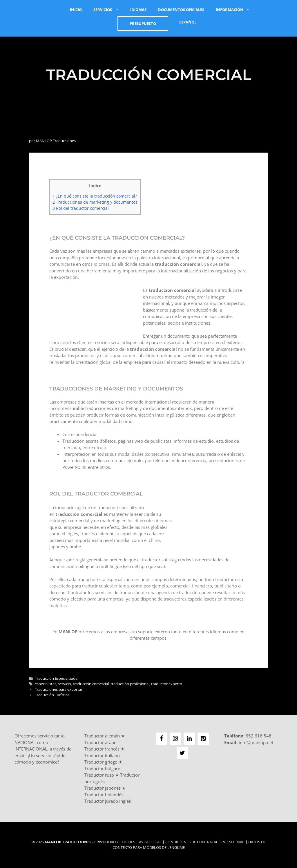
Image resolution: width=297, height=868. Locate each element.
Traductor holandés (104, 795)
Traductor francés (102, 749)
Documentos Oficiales (181, 10)
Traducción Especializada (56, 678)
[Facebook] (162, 739)
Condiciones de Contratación (195, 842)
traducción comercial (91, 684)
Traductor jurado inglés (108, 801)
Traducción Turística (52, 695)
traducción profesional (130, 684)
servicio (65, 684)
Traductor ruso (99, 775)
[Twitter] (182, 753)
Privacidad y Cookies (115, 842)
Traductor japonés (103, 788)
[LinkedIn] (189, 739)
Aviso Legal (150, 842)
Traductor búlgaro (102, 768)
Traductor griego (101, 762)
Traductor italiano (102, 755)
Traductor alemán (102, 736)
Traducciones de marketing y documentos (95, 202)
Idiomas (138, 10)
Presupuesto (143, 23)
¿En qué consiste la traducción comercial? (95, 196)
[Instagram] (175, 739)
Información (236, 10)
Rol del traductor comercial (81, 208)
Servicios (109, 10)
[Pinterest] (203, 739)
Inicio (76, 10)
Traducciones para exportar (59, 689)
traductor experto (167, 684)
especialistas (46, 684)
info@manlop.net (256, 742)
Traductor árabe (100, 742)
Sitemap (237, 842)
